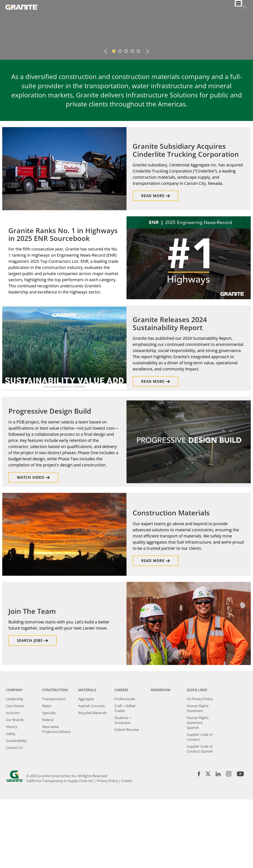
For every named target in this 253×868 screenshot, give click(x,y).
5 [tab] (139, 120)
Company (83, 7)
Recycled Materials (93, 781)
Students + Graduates (123, 789)
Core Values (15, 774)
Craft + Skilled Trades (125, 777)
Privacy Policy (107, 849)
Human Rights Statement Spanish (198, 791)
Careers (159, 7)
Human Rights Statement (198, 777)
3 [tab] (126, 120)
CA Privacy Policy (200, 767)
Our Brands (15, 788)
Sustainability (16, 809)
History (12, 795)
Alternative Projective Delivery (56, 798)
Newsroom (181, 7)
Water (47, 774)
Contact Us (14, 816)
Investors (230, 7)
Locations (206, 7)
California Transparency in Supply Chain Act (60, 849)
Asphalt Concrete (92, 774)
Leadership (15, 767)
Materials (137, 7)
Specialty (49, 781)
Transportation (54, 767)
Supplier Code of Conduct (200, 805)
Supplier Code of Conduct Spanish (200, 817)
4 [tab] (133, 120)
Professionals (125, 767)
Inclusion (13, 781)
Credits (127, 849)
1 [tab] (114, 120)
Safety (11, 802)
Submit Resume (127, 798)
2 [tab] (120, 120)
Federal (48, 788)
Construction (109, 7)
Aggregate (86, 767)
